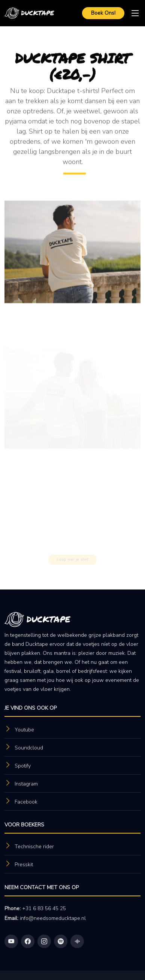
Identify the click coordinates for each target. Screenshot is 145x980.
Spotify (23, 766)
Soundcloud (29, 748)
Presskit (24, 865)
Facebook (26, 802)
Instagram (26, 784)
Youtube (24, 730)
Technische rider (34, 847)
